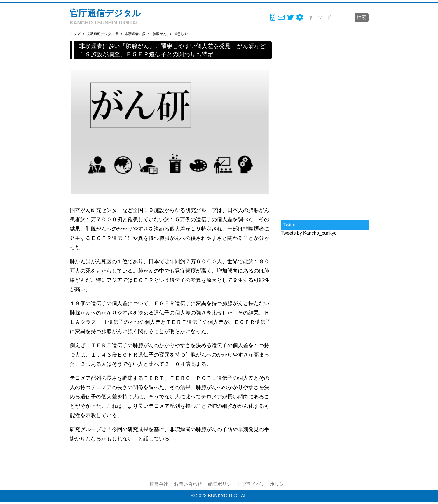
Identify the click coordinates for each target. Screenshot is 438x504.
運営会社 (159, 484)
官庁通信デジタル (105, 13)
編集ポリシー (222, 484)
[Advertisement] (325, 128)
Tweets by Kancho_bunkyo (309, 233)
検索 (362, 17)
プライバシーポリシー (265, 484)
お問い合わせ (188, 484)
